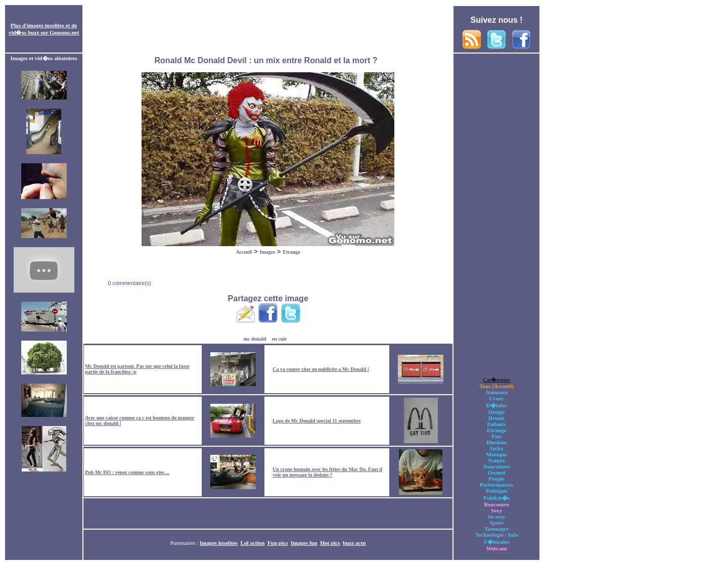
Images (268, 252)
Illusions (496, 442)
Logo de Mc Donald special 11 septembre (316, 421)
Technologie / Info (497, 535)
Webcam (496, 548)
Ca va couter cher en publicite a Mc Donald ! (321, 369)
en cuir (280, 339)
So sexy (497, 516)
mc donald (255, 339)
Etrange (291, 252)
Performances (496, 485)
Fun (497, 436)
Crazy (497, 398)
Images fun (304, 543)
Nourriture (496, 466)
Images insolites (219, 543)
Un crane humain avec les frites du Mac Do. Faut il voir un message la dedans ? (327, 472)
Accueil (244, 252)
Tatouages (496, 529)
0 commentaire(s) (129, 283)
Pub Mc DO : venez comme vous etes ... (127, 472)
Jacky (496, 448)
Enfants (497, 424)
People (496, 479)
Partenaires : (185, 543)
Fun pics (278, 543)
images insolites (45, 25)
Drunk (496, 418)
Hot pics (330, 543)
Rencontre (497, 504)
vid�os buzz (24, 32)
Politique (497, 491)
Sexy (496, 510)
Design (496, 412)
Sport (497, 523)
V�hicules (496, 542)
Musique (496, 454)
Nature (497, 460)
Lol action (253, 543)
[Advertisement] (268, 29)
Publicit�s (496, 498)
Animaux (496, 392)
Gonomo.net (64, 32)
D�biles (497, 405)
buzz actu (354, 543)
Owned (496, 473)
